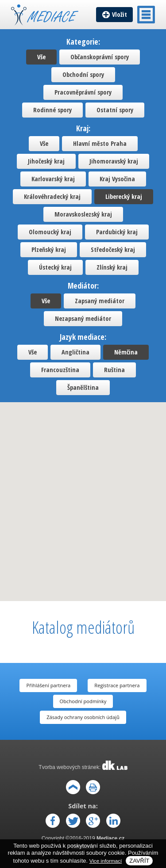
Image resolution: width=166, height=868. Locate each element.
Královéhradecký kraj (52, 196)
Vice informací (106, 861)
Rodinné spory (52, 110)
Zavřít (139, 861)
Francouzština (60, 370)
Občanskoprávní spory (100, 57)
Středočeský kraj (113, 249)
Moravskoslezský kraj (83, 214)
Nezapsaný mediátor (83, 318)
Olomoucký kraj (50, 232)
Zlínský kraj (112, 267)
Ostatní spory (115, 110)
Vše (41, 57)
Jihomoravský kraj (114, 161)
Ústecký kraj (55, 267)
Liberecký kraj (124, 196)
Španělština (83, 387)
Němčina (126, 352)
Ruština (114, 370)
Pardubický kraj (117, 232)
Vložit (120, 14)
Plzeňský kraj (49, 249)
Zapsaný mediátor (100, 301)
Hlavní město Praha (100, 143)
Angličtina (75, 352)
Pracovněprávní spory (83, 92)
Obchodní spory (83, 74)
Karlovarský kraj (53, 179)
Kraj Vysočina (117, 179)
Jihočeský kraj (46, 161)
